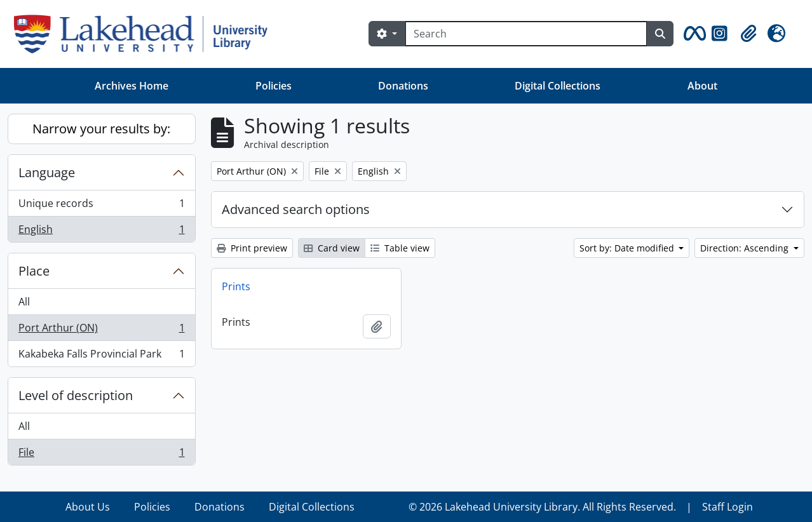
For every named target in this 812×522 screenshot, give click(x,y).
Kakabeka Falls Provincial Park (101, 356)
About (702, 86)
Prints (236, 286)
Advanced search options (296, 209)
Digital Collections (558, 86)
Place (34, 271)
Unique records (101, 206)
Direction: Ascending (746, 248)
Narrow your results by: (101, 129)
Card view (332, 248)
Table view (400, 248)
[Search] (526, 34)
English (101, 232)
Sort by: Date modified (628, 248)
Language (47, 172)
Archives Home (132, 86)
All (24, 302)
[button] (693, 34)
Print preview (252, 248)
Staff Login (727, 507)
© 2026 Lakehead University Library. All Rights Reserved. (542, 507)
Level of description (76, 395)
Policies (274, 86)
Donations (403, 86)
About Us (88, 507)
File (101, 455)
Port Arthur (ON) (101, 331)
